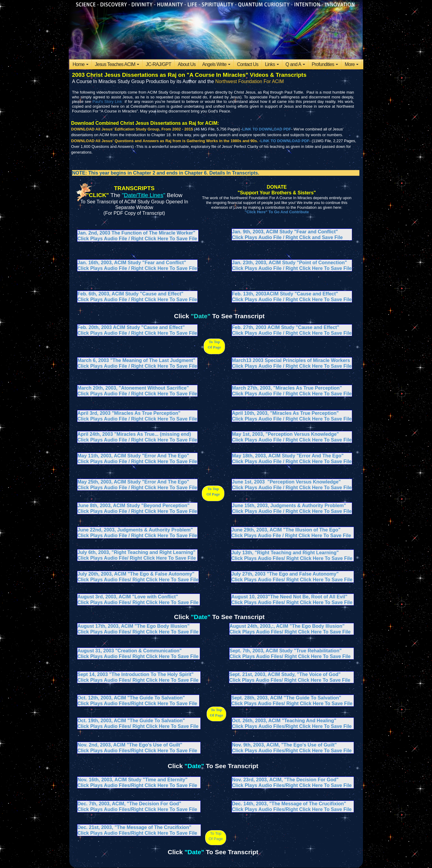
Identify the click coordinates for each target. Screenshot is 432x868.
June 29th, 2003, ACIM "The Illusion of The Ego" (286, 530)
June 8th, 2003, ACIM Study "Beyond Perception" (133, 506)
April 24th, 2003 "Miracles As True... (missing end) (134, 434)
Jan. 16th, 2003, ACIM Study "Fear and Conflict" (132, 263)
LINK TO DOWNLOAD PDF (267, 129)
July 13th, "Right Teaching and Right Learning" (285, 553)
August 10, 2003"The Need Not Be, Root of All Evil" (289, 597)
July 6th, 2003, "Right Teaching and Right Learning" (136, 552)
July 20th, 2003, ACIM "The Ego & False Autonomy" (136, 574)
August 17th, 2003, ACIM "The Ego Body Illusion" (133, 626)
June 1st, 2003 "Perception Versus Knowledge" (286, 482)
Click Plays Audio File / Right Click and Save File (287, 237)
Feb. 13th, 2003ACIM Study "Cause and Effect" (285, 294)
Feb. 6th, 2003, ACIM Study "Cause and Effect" (130, 294)
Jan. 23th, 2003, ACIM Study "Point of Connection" (289, 263)
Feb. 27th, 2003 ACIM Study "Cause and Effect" (286, 327)
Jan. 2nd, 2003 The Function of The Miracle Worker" (136, 233)
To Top (216, 833)
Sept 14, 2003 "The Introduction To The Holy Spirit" (135, 674)
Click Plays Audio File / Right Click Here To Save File (292, 299)
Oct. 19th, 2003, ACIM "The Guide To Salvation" (131, 721)
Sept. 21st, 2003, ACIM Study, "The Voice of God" (285, 674)
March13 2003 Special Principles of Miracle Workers (291, 360)
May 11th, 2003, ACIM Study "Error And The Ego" (133, 456)
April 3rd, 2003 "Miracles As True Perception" (129, 413)
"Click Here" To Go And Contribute (277, 212)
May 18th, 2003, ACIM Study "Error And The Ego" (288, 456)
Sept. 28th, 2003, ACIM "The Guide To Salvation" (286, 698)
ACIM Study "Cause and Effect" (149, 327)
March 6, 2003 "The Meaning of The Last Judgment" (136, 360)
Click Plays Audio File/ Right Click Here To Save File (137, 558)
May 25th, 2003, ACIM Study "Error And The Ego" (133, 482)
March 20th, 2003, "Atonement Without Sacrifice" (133, 388)
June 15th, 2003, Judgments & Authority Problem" (289, 506)
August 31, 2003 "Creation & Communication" (130, 651)
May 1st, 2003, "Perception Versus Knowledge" (285, 434)
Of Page (216, 839)
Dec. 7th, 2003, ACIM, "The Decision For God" (129, 804)
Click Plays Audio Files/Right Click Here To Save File (137, 703)
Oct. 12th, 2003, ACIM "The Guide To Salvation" (131, 698)
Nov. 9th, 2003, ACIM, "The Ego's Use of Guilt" (284, 745)
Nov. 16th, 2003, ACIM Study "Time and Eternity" (132, 780)
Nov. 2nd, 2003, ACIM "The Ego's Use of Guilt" (130, 745)
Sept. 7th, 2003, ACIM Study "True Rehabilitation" (286, 651)
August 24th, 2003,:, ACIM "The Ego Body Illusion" (287, 626)
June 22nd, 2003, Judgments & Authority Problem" (135, 530)
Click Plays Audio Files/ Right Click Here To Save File (138, 602)
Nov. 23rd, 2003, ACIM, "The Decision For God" (285, 780)
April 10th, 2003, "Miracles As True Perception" (285, 413)
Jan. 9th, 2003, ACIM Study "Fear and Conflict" (285, 232)
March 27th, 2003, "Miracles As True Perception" (287, 388)
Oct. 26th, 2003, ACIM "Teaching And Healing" (284, 721)
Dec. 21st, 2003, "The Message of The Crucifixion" (134, 827)
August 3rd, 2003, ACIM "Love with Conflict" (128, 597)
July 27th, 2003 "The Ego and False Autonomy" (285, 574)
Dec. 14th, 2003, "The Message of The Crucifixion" (289, 804)
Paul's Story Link (107, 102)
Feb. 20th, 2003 (95, 327)
